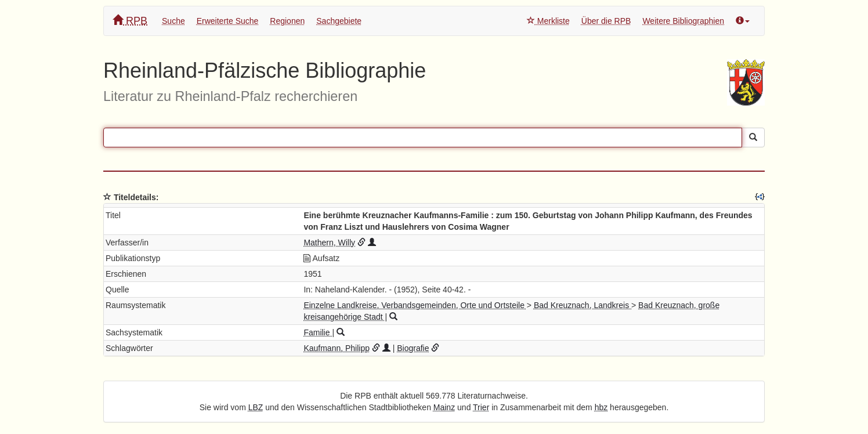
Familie (318, 332)
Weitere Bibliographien (683, 21)
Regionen (287, 21)
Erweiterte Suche (228, 21)
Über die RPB (606, 21)
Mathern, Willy (329, 243)
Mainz (444, 407)
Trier (481, 407)
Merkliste (548, 21)
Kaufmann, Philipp (337, 348)
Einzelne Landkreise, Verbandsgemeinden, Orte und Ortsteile (415, 305)
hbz (601, 407)
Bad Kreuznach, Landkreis (583, 305)
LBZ (256, 407)
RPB (130, 21)
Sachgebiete (339, 21)
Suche (173, 21)
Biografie (413, 348)
